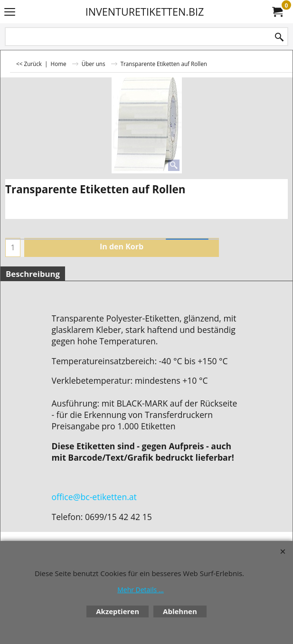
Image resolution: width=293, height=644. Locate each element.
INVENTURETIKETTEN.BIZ (145, 12)
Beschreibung (33, 274)
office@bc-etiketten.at (94, 497)
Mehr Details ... (141, 590)
